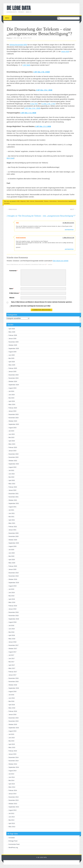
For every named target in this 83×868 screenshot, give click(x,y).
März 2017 (12, 668)
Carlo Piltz (27, 38)
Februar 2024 (13, 408)
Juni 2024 (12, 395)
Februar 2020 (13, 566)
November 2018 (14, 616)
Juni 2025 (12, 355)
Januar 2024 (12, 411)
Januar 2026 (12, 339)
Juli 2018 (11, 626)
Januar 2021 (12, 530)
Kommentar (14, 271)
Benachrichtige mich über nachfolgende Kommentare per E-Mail (30, 306)
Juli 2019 (11, 589)
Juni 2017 (12, 658)
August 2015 (12, 731)
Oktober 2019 (13, 579)
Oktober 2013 (13, 804)
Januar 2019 (12, 609)
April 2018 (12, 635)
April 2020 (12, 560)
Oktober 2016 (13, 685)
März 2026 (12, 332)
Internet (32, 201)
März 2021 (12, 523)
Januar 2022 (12, 490)
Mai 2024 (11, 398)
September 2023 (14, 424)
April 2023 (12, 441)
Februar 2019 (13, 606)
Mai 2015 (11, 741)
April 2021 (12, 520)
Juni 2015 (12, 738)
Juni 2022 (12, 474)
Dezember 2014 (14, 757)
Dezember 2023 (14, 414)
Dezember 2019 (14, 573)
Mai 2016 (11, 701)
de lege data (19, 8)
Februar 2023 (13, 447)
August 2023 (12, 428)
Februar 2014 (13, 790)
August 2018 (12, 622)
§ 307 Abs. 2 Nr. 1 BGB (44, 90)
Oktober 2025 (13, 345)
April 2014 (12, 784)
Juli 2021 (11, 510)
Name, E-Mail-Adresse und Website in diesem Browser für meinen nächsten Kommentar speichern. (42, 302)
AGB (18, 201)
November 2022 (14, 457)
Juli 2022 (11, 470)
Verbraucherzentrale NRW (18, 45)
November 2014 (14, 761)
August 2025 (12, 352)
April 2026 (12, 329)
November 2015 (14, 721)
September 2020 (14, 543)
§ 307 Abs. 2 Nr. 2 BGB (42, 72)
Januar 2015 (12, 754)
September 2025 (14, 348)
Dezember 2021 (14, 494)
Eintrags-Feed (13, 841)
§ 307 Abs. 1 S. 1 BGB (43, 126)
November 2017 (14, 645)
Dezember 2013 (14, 797)
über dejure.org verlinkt (61, 261)
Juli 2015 (11, 734)
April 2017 (12, 665)
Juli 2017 (11, 655)
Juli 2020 (11, 550)
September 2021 (14, 503)
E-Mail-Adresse (15, 293)
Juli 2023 (11, 431)
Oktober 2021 (13, 500)
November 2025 (14, 342)
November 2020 (14, 536)
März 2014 (12, 787)
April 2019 (12, 599)
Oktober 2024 (13, 381)
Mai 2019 (11, 596)
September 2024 (14, 385)
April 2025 (12, 362)
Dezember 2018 (14, 612)
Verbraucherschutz (63, 201)
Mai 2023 (11, 437)
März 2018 (12, 639)
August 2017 (12, 652)
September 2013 (14, 807)
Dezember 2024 (14, 375)
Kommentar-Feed (14, 844)
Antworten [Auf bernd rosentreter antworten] (69, 249)
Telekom (46, 201)
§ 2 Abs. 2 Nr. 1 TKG (48, 104)
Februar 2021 (13, 527)
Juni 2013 (12, 817)
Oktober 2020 (13, 540)
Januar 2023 (12, 451)
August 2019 (12, 586)
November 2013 (14, 800)
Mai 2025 (11, 358)
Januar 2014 (12, 794)
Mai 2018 (11, 632)
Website (12, 298)
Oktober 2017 (13, 649)
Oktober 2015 (13, 724)
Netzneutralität (39, 201)
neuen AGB (65, 51)
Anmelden (12, 838)
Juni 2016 (12, 698)
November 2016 (14, 682)
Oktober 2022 (13, 461)
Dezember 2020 (14, 533)
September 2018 (14, 619)
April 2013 (12, 823)
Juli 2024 (11, 391)
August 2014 (12, 771)
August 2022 (12, 467)
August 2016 (12, 691)
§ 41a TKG (34, 104)
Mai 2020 (11, 556)
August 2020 (12, 546)
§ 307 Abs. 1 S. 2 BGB (28, 113)
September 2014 (14, 767)
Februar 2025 (13, 368)
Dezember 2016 (14, 678)
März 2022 (12, 484)
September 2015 (14, 728)
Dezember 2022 (14, 454)
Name (12, 289)
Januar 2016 (12, 715)
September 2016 (14, 688)
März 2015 (12, 747)
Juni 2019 (12, 593)
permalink (7, 203)
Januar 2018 (12, 642)
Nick (17, 223)
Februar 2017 (13, 672)
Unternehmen (53, 201)
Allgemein (23, 201)
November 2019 (14, 576)
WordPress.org (13, 848)
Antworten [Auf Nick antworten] (69, 230)
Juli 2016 (11, 695)
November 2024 (14, 378)
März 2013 (12, 827)
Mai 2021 (11, 517)
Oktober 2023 (13, 421)
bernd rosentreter (21, 238)
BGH (28, 201)
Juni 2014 (12, 777)
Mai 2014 (11, 780)
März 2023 (12, 444)
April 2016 (12, 705)
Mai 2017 (11, 662)
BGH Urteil (10, 158)
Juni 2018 (12, 629)
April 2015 (12, 744)
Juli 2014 (11, 774)
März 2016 (12, 708)
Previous (12, 209)
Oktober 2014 (13, 764)
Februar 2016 (13, 711)
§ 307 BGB (26, 65)
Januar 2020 (12, 569)
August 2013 (12, 810)
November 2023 (14, 418)
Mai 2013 (11, 820)
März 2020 (12, 563)
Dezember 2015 (14, 718)
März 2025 (12, 365)
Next (73, 209)
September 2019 (14, 583)
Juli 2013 (11, 813)
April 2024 (12, 401)
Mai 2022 (11, 477)
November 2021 (14, 497)
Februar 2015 (13, 751)
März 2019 (12, 602)
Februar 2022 (13, 487)
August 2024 (12, 388)
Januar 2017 (12, 675)
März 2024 (12, 404)
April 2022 (12, 480)
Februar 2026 (13, 335)
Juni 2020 (12, 553)
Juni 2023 (12, 434)
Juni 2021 (12, 513)
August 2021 (12, 507)
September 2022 (14, 464)
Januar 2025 (12, 371)
